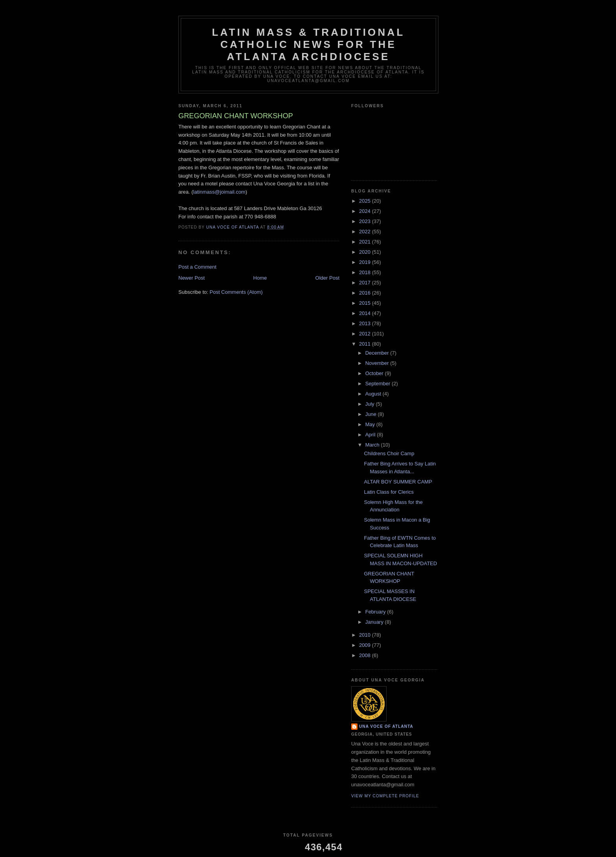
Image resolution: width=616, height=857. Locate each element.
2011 (366, 344)
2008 (366, 655)
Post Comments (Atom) (236, 292)
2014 (366, 313)
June (372, 414)
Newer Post (192, 278)
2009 (366, 645)
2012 (366, 334)
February (376, 612)
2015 (366, 303)
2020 (366, 252)
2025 (366, 201)
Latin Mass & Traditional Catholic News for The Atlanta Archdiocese (308, 44)
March (373, 445)
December (378, 353)
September (379, 384)
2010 (366, 635)
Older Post (327, 278)
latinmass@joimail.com (219, 192)
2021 (366, 242)
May (371, 424)
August (374, 394)
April (371, 435)
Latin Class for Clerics (389, 492)
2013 (366, 323)
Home (260, 278)
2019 (366, 262)
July (371, 404)
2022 (366, 232)
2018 (366, 272)
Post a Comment (197, 267)
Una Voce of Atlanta (386, 726)
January (375, 622)
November (378, 363)
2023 (366, 221)
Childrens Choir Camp (389, 453)
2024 (366, 211)
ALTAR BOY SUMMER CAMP (398, 482)
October (375, 373)
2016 (366, 293)
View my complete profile (385, 796)
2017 (366, 283)
